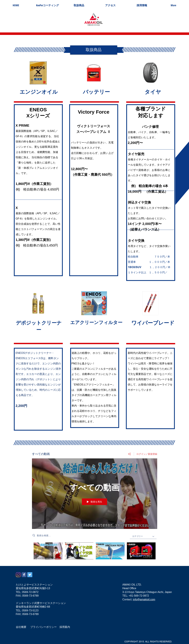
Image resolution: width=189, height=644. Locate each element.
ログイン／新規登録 (147, 454)
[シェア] (129, 454)
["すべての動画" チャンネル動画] (95, 552)
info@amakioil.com (144, 599)
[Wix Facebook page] (24, 575)
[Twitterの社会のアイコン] (30, 575)
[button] (79, 5)
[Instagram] (18, 575)
